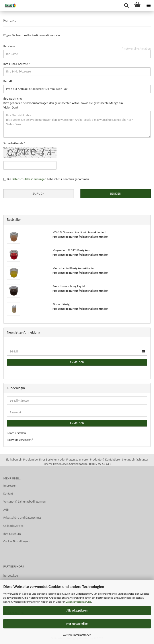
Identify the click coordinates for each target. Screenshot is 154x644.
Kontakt (8, 494)
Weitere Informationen (77, 635)
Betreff (8, 81)
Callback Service (13, 526)
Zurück (38, 194)
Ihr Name (9, 46)
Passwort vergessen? (20, 440)
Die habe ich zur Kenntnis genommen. (48, 179)
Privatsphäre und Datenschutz (22, 518)
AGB (6, 510)
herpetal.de (11, 576)
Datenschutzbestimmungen (29, 179)
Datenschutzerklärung (78, 602)
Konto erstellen (16, 433)
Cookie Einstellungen (16, 541)
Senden (116, 194)
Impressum (10, 486)
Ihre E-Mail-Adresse (16, 64)
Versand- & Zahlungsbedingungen (24, 502)
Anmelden (77, 362)
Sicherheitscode (14, 143)
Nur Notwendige (77, 624)
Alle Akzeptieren (77, 611)
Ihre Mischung (12, 534)
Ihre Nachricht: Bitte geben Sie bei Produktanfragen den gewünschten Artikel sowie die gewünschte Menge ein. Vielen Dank (63, 103)
